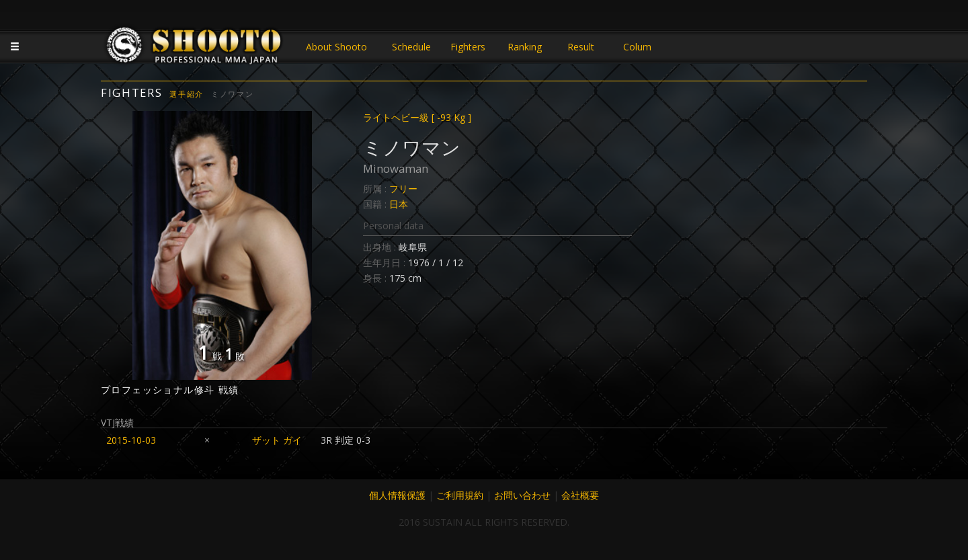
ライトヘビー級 (417, 117)
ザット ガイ (277, 440)
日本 (399, 204)
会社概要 (580, 495)
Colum (637, 47)
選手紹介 (187, 94)
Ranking (525, 47)
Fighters (468, 47)
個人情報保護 (397, 495)
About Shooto (336, 47)
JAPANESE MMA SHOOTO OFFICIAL (195, 48)
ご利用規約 (460, 495)
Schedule (411, 47)
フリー (403, 189)
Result (581, 47)
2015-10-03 (131, 440)
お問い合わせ (522, 495)
